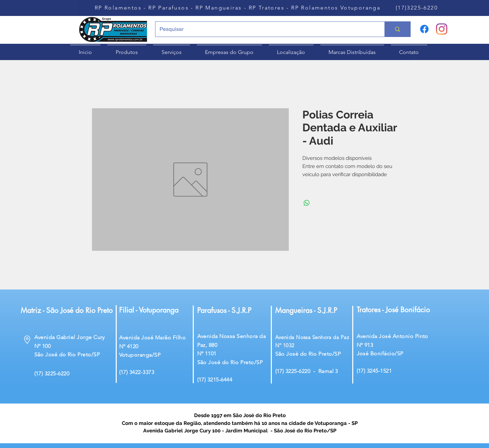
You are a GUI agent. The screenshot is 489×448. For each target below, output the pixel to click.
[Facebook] (424, 29)
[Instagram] (442, 29)
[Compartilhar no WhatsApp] (307, 203)
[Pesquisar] (265, 29)
